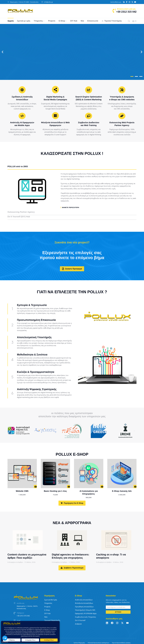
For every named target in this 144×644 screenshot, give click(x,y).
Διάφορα (78, 618)
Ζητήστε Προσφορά (72, 262)
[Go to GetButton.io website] (5, 642)
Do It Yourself (80, 614)
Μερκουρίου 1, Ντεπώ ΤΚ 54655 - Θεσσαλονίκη (24, 2)
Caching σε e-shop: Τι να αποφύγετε (111, 550)
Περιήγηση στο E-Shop (72, 497)
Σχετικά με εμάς (51, 594)
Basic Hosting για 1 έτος (55, 485)
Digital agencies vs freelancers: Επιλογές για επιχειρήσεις (70, 550)
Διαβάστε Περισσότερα (72, 562)
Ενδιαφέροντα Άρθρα (15, 556)
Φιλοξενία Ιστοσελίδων (84, 597)
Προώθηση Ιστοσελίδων (84, 600)
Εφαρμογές (86, 607)
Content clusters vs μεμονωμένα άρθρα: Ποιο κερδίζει (27, 550)
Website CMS (22, 485)
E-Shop (47, 604)
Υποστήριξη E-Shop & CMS (85, 604)
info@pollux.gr (48, 2)
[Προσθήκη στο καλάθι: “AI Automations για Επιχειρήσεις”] (102, 480)
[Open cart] (133, 21)
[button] (132, 76)
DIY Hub (47, 607)
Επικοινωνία (49, 618)
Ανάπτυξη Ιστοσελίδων (84, 594)
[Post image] (28, 534)
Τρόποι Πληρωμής (79, 637)
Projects (47, 600)
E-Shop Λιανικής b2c (122, 485)
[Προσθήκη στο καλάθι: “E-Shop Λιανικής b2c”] (135, 480)
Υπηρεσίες (48, 597)
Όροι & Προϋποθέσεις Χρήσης (121, 637)
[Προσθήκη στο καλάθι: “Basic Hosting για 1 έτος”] (68, 480)
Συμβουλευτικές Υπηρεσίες (85, 611)
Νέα (46, 611)
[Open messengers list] (5, 638)
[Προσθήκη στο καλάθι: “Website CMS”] (35, 480)
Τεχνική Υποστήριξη (52, 614)
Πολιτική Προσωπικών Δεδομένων (98, 637)
